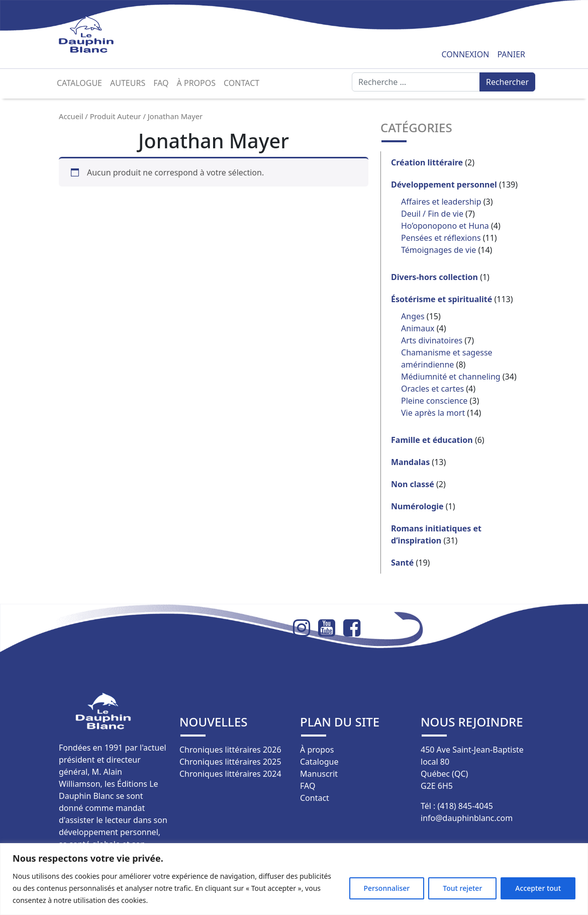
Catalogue (79, 83)
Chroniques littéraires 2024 (230, 774)
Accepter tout (538, 888)
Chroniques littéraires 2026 (230, 750)
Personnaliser (387, 888)
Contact (241, 83)
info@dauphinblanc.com (467, 818)
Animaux (418, 328)
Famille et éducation (432, 440)
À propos (196, 83)
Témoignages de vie (438, 250)
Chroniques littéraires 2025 (230, 762)
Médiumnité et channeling (451, 377)
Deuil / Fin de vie (432, 214)
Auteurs (128, 83)
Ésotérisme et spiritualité (442, 299)
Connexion (465, 54)
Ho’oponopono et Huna (445, 226)
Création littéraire (427, 162)
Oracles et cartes (432, 389)
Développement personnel (444, 185)
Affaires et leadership (441, 202)
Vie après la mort (433, 413)
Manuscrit (319, 774)
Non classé (413, 484)
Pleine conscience (434, 401)
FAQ (161, 83)
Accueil (71, 116)
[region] (294, 879)
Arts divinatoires (432, 340)
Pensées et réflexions (441, 238)
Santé (402, 563)
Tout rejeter (462, 888)
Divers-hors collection (434, 277)
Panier (511, 54)
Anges (413, 316)
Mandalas (410, 462)
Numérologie (417, 506)
